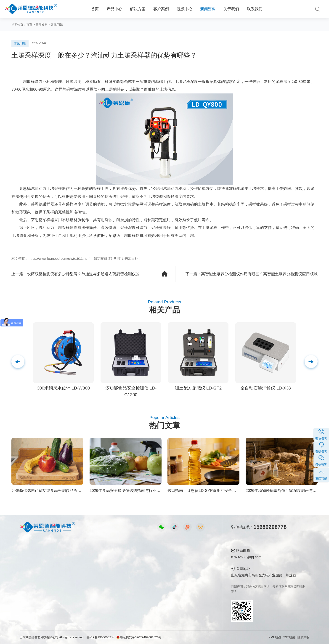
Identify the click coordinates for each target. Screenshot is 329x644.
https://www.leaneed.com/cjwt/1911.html (59, 258)
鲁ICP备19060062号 (100, 637)
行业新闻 (158, 566)
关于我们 (231, 9)
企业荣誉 (193, 573)
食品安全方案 (70, 566)
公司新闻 (158, 558)
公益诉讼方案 (70, 603)
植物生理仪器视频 (118, 581)
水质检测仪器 (30, 573)
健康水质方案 (70, 573)
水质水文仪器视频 (118, 573)
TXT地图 (289, 637)
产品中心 (114, 9)
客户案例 (161, 9)
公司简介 (193, 558)
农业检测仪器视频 (118, 558)
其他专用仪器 (30, 595)
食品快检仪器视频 (118, 566)
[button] (311, 362)
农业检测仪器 (30, 566)
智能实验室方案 (72, 588)
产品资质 (193, 566)
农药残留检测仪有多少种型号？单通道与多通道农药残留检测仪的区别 (87, 274)
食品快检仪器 (30, 558)
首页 (95, 9)
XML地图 (275, 637)
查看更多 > (28, 603)
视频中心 (185, 9)
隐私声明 (303, 637)
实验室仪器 (28, 588)
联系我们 (255, 9)
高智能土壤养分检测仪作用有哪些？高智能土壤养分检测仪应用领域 (259, 274)
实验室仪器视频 (116, 588)
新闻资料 (208, 9)
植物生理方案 (70, 581)
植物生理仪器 (30, 581)
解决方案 (138, 9)
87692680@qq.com (246, 557)
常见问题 (57, 25)
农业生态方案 (70, 558)
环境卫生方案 (70, 595)
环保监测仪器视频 (118, 595)
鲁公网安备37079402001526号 (139, 637)
